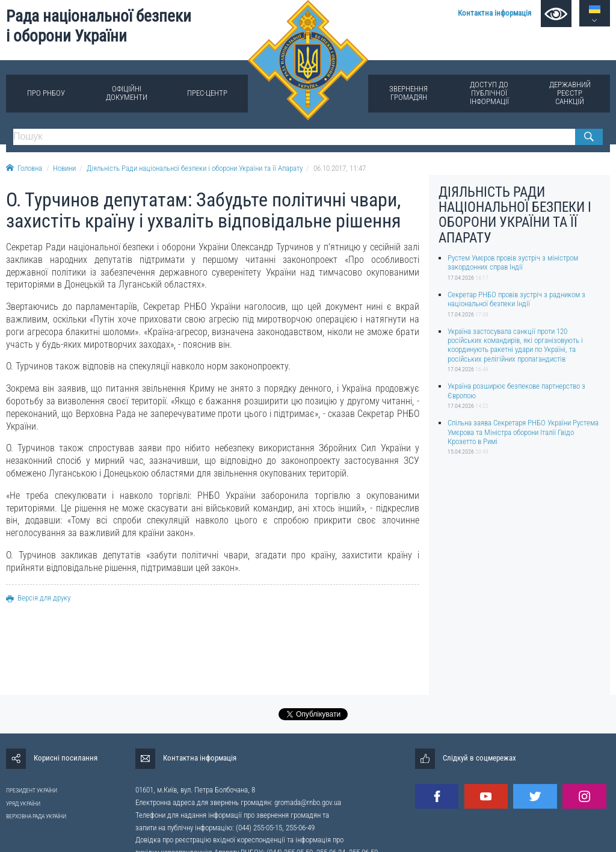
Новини (64, 168)
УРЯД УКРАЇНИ (23, 804)
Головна (24, 168)
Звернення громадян (408, 93)
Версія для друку (38, 598)
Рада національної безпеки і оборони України (99, 26)
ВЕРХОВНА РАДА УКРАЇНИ (36, 816)
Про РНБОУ (46, 93)
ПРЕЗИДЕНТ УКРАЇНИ (32, 790)
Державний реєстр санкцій (570, 93)
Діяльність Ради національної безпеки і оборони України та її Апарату (195, 168)
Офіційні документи (127, 93)
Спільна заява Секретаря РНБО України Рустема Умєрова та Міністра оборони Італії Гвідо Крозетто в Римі (523, 432)
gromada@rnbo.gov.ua (308, 802)
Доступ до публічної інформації (489, 93)
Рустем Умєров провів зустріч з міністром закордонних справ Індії (513, 262)
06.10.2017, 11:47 (340, 168)
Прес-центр (207, 93)
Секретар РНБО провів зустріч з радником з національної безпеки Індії (516, 299)
